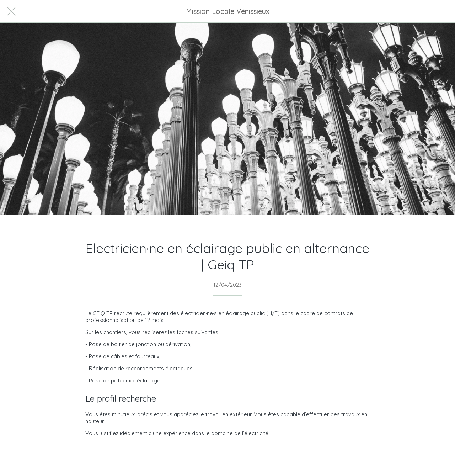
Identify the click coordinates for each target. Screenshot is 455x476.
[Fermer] (11, 11)
